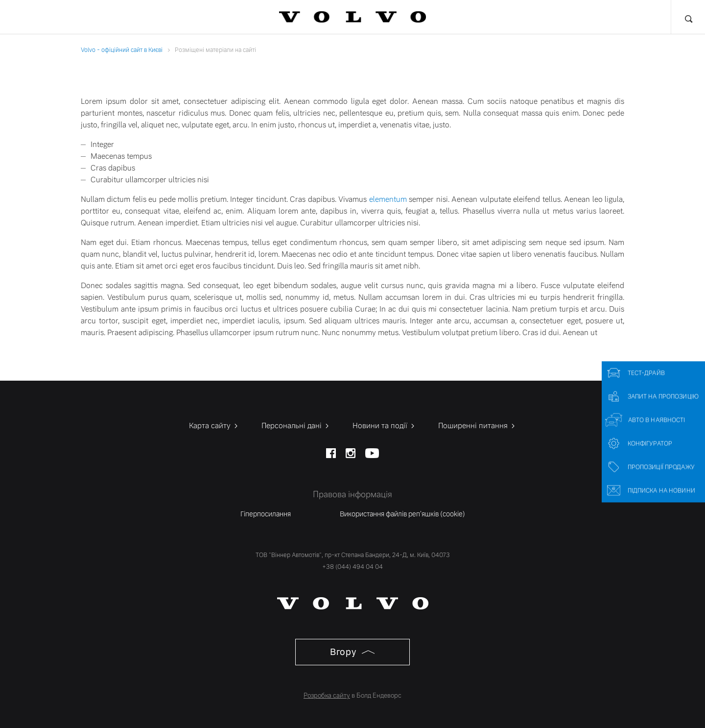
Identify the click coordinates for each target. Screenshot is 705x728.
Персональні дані (296, 425)
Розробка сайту (327, 694)
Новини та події (384, 425)
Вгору (352, 651)
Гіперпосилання (266, 512)
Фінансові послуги (168, 17)
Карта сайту (214, 425)
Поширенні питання (477, 425)
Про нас (555, 17)
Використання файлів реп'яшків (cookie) (402, 512)
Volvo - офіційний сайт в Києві (122, 50)
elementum (388, 199)
